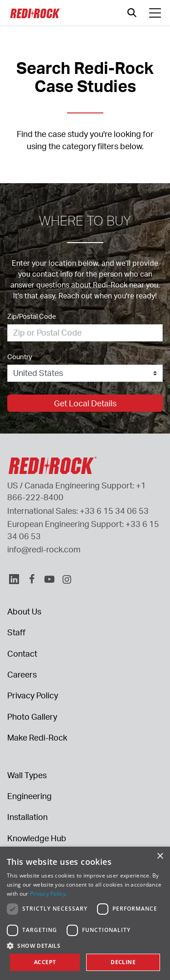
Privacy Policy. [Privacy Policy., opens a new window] (49, 894)
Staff (16, 632)
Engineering (29, 796)
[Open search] (132, 13)
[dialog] (85, 913)
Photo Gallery (32, 717)
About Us (24, 611)
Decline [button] (123, 962)
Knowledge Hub (37, 838)
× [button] (160, 856)
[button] (85, 946)
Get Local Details (85, 403)
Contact (22, 653)
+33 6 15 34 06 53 (114, 511)
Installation (27, 817)
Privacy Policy (33, 695)
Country (20, 357)
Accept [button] (45, 962)
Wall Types (27, 775)
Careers (22, 674)
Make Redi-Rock (37, 737)
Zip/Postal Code (32, 316)
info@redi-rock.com (44, 549)
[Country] (85, 373)
